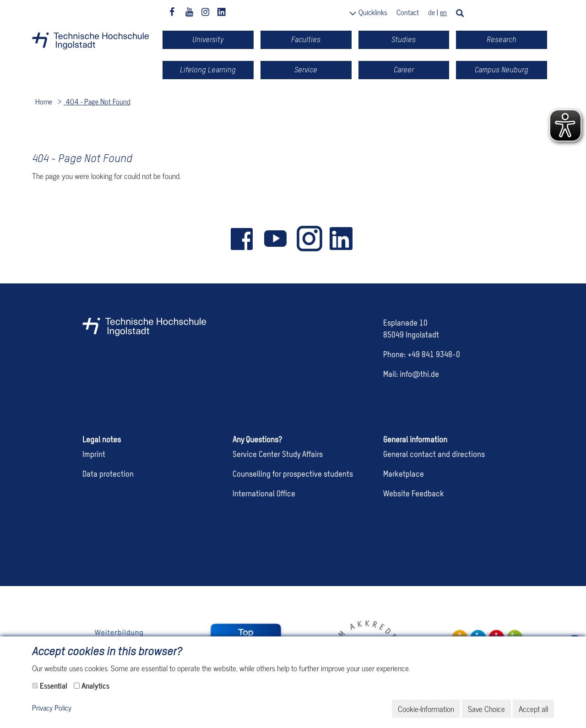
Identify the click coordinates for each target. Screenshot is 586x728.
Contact (408, 12)
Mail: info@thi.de (411, 375)
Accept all (533, 709)
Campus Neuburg (502, 70)
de (431, 12)
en (443, 12)
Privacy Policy (52, 708)
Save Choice (486, 709)
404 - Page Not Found (97, 101)
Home (44, 101)
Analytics (95, 685)
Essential (54, 685)
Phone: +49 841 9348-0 (422, 355)
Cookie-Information (426, 709)
